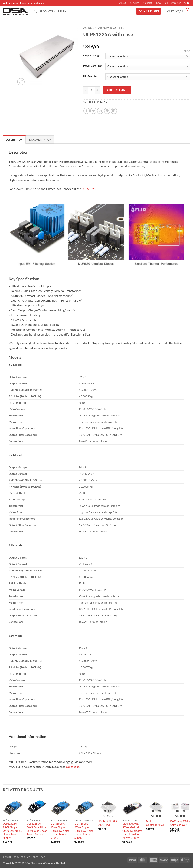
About (123, 3)
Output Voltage (92, 56)
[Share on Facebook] (87, 111)
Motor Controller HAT (155, 823)
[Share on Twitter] (93, 111)
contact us (73, 767)
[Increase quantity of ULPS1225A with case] (98, 90)
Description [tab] (14, 140)
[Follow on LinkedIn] (188, 3)
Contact (148, 3)
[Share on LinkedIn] (114, 111)
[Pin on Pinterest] (107, 111)
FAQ (159, 3)
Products (47, 11)
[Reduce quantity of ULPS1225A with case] (86, 90)
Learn (62, 11)
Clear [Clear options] (187, 51)
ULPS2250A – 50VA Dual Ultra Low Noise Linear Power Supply (37, 829)
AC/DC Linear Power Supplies (104, 28)
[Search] (35, 11)
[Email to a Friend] (100, 111)
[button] (173, 3)
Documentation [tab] (40, 140)
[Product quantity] (92, 90)
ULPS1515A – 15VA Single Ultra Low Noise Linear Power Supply (60, 831)
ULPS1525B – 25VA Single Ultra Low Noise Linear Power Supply (84, 831)
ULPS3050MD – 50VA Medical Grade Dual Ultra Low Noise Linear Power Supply (132, 831)
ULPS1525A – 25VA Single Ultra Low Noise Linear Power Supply (12, 831)
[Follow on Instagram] (185, 3)
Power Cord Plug (92, 66)
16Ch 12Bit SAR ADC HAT (108, 823)
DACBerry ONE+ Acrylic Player (180, 823)
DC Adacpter (90, 76)
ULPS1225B (90, 189)
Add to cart (117, 90)
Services (135, 3)
